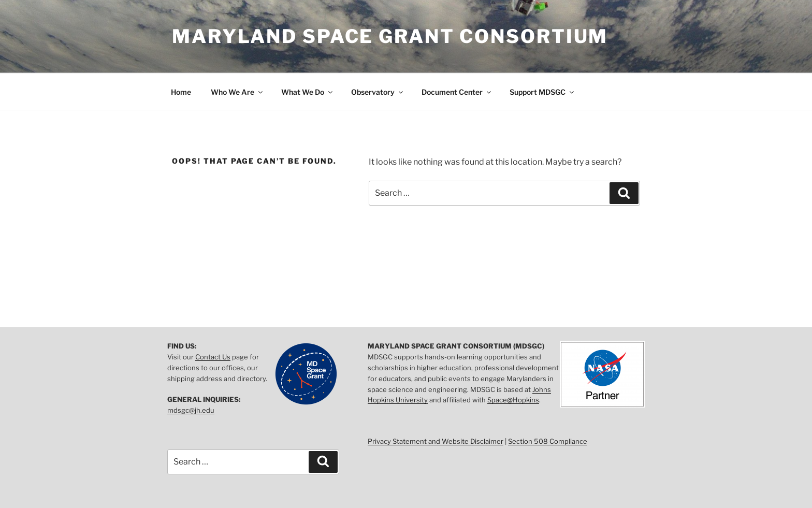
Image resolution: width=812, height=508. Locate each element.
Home (181, 92)
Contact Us (213, 357)
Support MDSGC (542, 92)
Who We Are (237, 92)
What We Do (308, 92)
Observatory (378, 92)
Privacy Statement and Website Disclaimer (436, 441)
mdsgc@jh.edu (191, 410)
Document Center (457, 92)
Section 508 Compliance (548, 441)
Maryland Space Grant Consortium (390, 36)
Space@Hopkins (513, 400)
